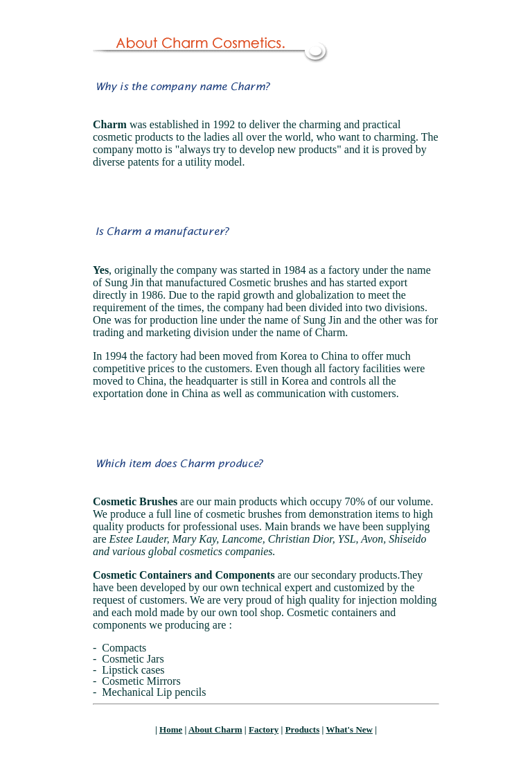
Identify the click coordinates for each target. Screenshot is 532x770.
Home (171, 729)
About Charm (215, 729)
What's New (349, 729)
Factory (264, 729)
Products (303, 729)
